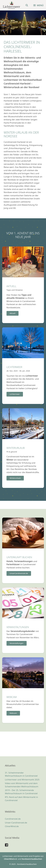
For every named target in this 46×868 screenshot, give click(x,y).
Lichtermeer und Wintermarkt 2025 (22, 780)
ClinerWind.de (12, 826)
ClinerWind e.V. (11, 859)
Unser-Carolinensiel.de (16, 823)
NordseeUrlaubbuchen (32, 859)
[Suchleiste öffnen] (27, 5)
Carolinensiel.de (13, 819)
